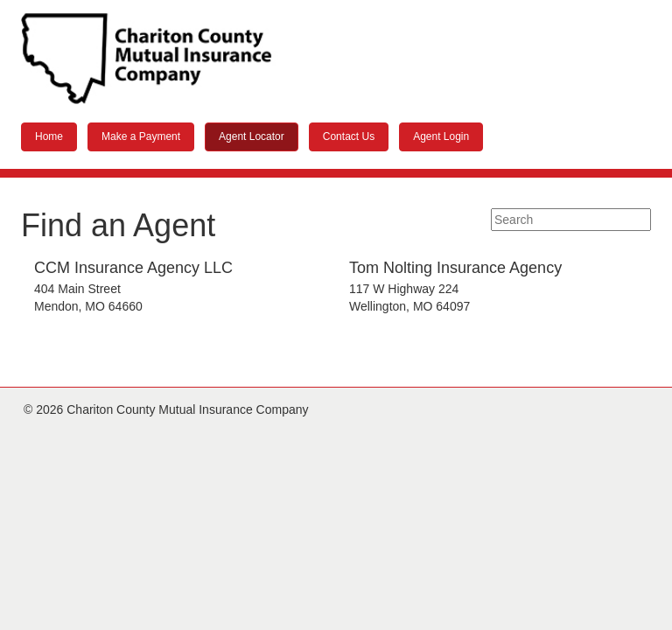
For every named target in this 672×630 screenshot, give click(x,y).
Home (49, 136)
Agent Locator (252, 136)
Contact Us (349, 136)
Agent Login (441, 136)
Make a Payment (141, 136)
